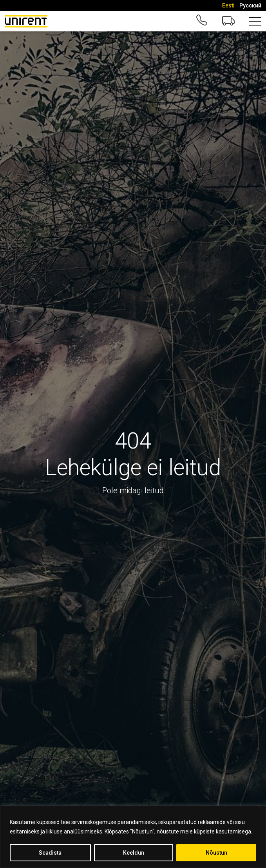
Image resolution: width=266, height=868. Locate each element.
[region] (133, 837)
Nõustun (216, 853)
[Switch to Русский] (250, 5)
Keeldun (134, 853)
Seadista (50, 853)
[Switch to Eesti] (228, 5)
